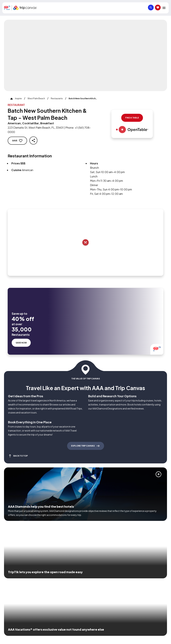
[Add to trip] (85, 242)
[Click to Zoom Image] (85, 55)
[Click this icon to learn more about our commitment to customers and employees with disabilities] (9, 579)
